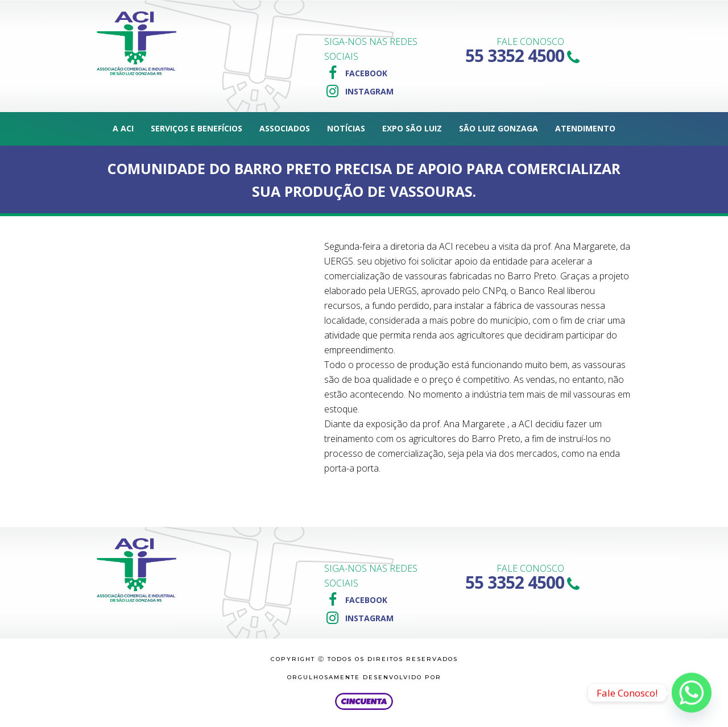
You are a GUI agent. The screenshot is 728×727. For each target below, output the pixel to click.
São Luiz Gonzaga (499, 128)
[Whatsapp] (692, 693)
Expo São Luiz (412, 128)
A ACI (123, 128)
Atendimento (585, 128)
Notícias (346, 128)
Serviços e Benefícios (197, 128)
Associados (285, 128)
